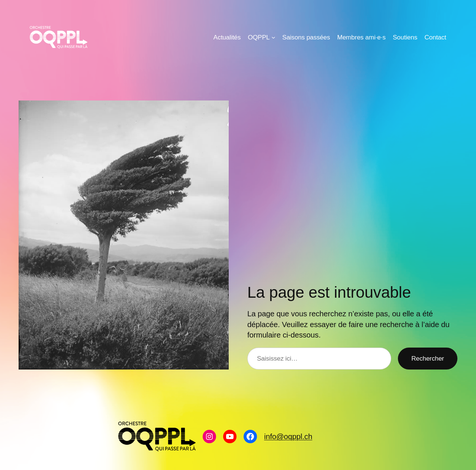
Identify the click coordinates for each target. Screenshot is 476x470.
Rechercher (428, 358)
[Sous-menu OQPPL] (273, 37)
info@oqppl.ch (288, 437)
